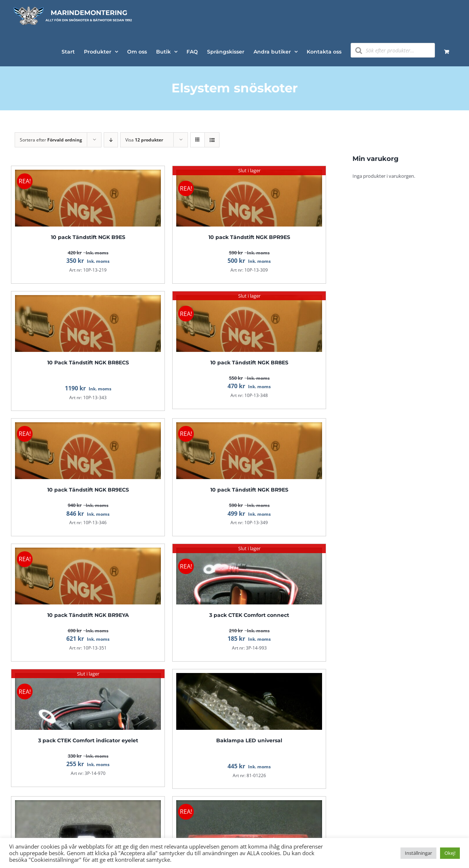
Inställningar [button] (418, 853)
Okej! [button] (450, 853)
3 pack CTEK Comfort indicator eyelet (88, 740)
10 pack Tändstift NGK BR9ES (249, 490)
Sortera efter (51, 140)
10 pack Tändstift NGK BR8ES (249, 363)
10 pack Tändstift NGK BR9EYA (88, 615)
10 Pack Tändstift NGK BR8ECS (88, 363)
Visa (144, 140)
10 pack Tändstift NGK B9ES (88, 237)
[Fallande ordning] (111, 140)
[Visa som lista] (212, 140)
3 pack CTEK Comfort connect (249, 615)
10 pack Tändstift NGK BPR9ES (249, 237)
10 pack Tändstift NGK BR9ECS (88, 490)
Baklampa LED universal (249, 740)
